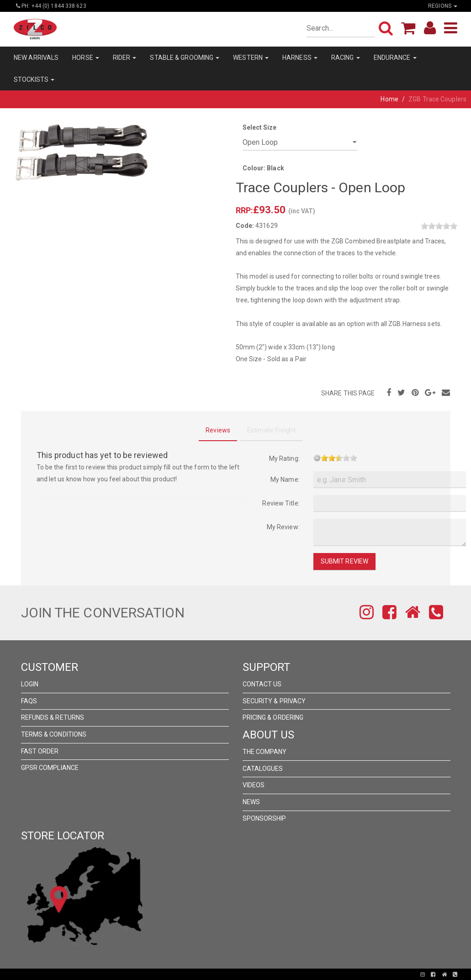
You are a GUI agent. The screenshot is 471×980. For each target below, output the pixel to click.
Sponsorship (265, 818)
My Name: (285, 479)
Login (30, 684)
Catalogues (263, 769)
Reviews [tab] (218, 430)
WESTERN (251, 58)
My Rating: (284, 458)
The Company (265, 752)
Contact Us (262, 684)
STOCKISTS (34, 79)
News (251, 802)
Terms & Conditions (54, 734)
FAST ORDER (40, 751)
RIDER (125, 58)
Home (389, 99)
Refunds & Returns (53, 717)
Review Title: (281, 503)
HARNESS (300, 58)
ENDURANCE (395, 58)
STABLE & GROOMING (185, 58)
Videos (254, 785)
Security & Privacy (274, 701)
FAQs (29, 701)
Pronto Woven (204, 975)
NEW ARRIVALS (36, 58)
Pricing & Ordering (273, 717)
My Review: (283, 527)
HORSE (86, 58)
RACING (346, 58)
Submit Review (344, 561)
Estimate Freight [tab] (271, 430)
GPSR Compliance (50, 768)
